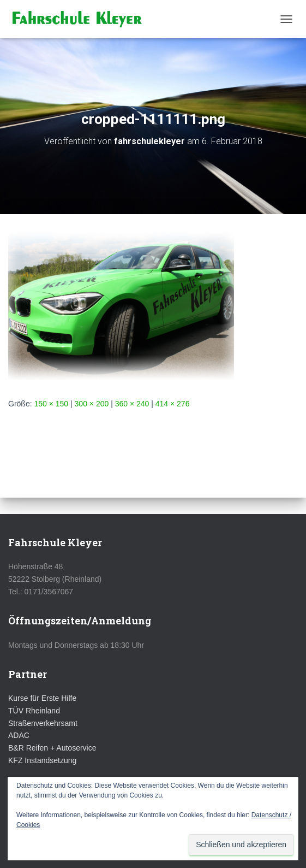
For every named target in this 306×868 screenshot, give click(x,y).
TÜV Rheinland (34, 711)
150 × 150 (51, 404)
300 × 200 (92, 404)
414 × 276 (173, 404)
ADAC (19, 735)
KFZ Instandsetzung (42, 760)
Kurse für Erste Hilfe (42, 698)
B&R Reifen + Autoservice (52, 748)
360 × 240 (132, 404)
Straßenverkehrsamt (43, 723)
